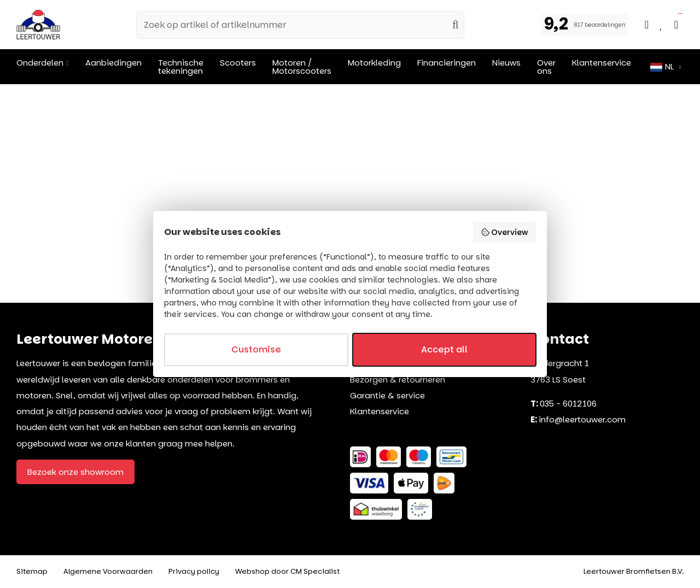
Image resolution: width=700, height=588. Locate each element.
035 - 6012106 (568, 404)
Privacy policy (194, 571)
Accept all (444, 349)
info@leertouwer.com (582, 419)
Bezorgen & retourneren (398, 380)
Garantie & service (387, 395)
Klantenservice (380, 411)
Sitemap (32, 571)
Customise (256, 349)
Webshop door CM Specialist (287, 571)
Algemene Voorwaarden (108, 571)
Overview (505, 232)
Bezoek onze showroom (75, 472)
